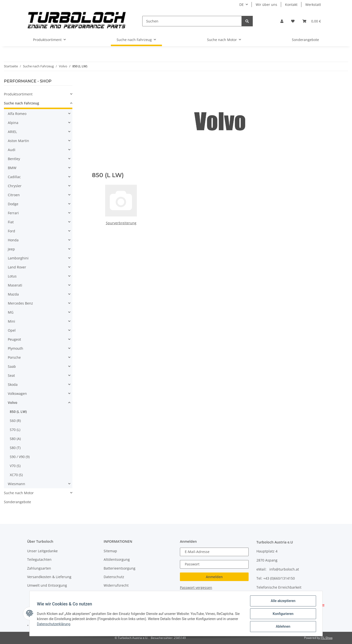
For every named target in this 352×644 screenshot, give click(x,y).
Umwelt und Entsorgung (47, 585)
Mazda (13, 294)
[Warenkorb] (312, 21)
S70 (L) (15, 430)
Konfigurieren (282, 614)
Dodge (13, 204)
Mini (11, 321)
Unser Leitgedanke (42, 551)
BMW (12, 168)
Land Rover (17, 267)
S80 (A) (15, 439)
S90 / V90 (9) (20, 457)
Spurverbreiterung (121, 223)
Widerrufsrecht (116, 585)
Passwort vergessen (196, 588)
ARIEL (12, 132)
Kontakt (291, 5)
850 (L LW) (18, 412)
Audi (12, 150)
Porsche (14, 357)
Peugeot (14, 339)
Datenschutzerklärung (54, 624)
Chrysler (15, 186)
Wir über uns (266, 5)
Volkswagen (17, 394)
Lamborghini (18, 258)
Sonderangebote (17, 502)
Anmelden (214, 577)
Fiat (11, 222)
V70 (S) (15, 466)
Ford (11, 231)
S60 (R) (15, 421)
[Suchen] (192, 21)
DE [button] (242, 5)
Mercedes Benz (20, 303)
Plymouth (16, 348)
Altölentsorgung (117, 559)
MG (11, 312)
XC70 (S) (16, 475)
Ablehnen (282, 627)
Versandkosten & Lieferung (49, 577)
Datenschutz (114, 577)
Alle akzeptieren (282, 601)
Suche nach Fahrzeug (22, 103)
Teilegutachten (39, 559)
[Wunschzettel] (293, 21)
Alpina (13, 123)
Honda (13, 240)
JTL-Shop (327, 638)
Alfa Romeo (17, 114)
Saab (12, 366)
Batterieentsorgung (120, 568)
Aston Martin (18, 141)
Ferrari (13, 213)
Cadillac (14, 177)
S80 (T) (15, 448)
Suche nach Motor (19, 493)
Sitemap (110, 551)
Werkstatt (313, 5)
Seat (11, 375)
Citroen (14, 195)
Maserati (15, 285)
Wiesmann (16, 484)
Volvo (13, 403)
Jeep (11, 249)
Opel (12, 330)
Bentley (14, 159)
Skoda (13, 384)
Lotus (12, 276)
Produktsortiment (18, 94)
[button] (282, 21)
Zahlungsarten (39, 568)
